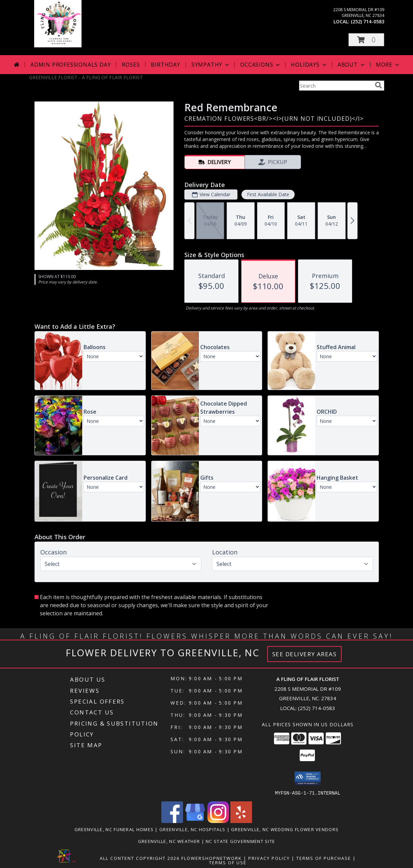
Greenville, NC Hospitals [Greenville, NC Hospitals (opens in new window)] (192, 829)
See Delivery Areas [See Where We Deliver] (305, 654)
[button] (366, 40)
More (388, 65)
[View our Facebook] (172, 821)
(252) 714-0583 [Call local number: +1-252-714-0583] (368, 21)
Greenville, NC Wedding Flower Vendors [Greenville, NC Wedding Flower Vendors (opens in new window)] (285, 829)
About (352, 65)
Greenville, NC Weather (169, 841)
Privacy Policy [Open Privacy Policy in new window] (269, 858)
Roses (131, 65)
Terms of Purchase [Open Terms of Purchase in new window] (324, 858)
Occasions (261, 65)
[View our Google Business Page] (195, 821)
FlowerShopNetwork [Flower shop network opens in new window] (212, 858)
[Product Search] (336, 86)
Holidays (309, 65)
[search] (378, 85)
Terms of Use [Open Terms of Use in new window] (228, 862)
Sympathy (211, 65)
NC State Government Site (240, 841)
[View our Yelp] (241, 821)
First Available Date (268, 194)
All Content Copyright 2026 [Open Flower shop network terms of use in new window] (140, 858)
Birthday (165, 65)
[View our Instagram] (218, 821)
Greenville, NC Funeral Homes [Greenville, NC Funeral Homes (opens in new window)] (114, 829)
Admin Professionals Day (71, 65)
